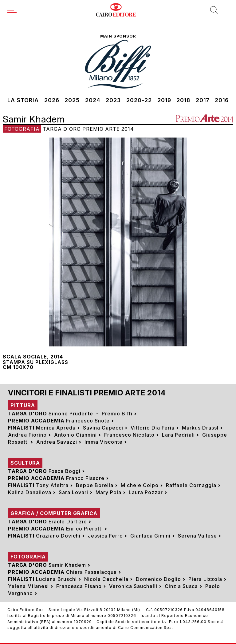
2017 (203, 100)
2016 (222, 100)
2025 (72, 100)
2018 (183, 100)
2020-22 (139, 100)
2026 (52, 100)
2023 (113, 100)
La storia (23, 100)
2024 (93, 100)
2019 (164, 100)
